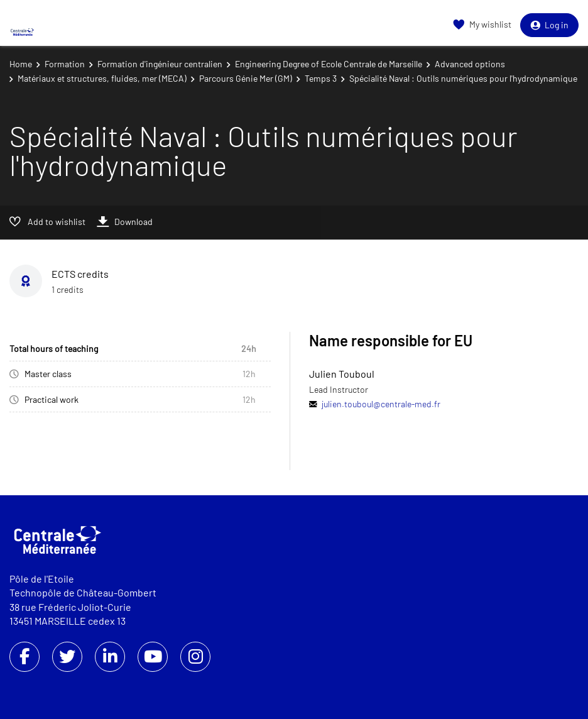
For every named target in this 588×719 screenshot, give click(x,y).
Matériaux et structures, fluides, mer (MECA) (102, 78)
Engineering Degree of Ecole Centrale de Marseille (329, 64)
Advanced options (470, 64)
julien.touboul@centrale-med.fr (381, 404)
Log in (549, 25)
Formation (65, 64)
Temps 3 (321, 78)
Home (21, 64)
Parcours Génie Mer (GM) (246, 78)
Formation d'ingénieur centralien (160, 64)
